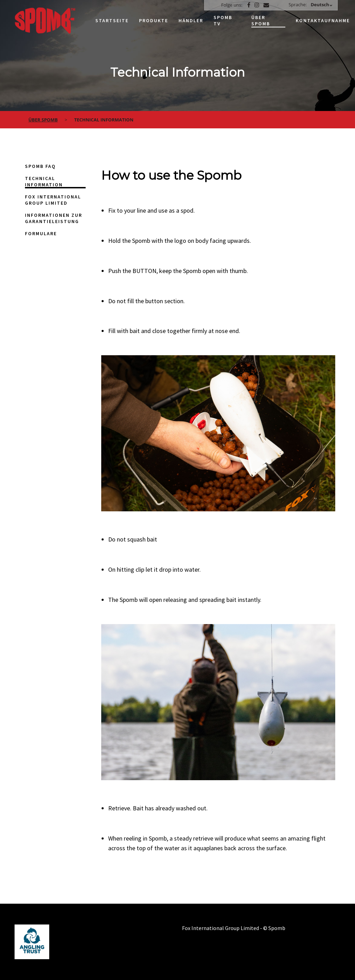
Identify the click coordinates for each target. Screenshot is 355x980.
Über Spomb (261, 20)
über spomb (43, 120)
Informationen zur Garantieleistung (54, 218)
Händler (191, 20)
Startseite (112, 20)
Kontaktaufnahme (323, 20)
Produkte (154, 20)
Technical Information (44, 181)
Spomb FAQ (40, 166)
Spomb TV (223, 20)
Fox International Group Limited (53, 200)
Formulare (41, 233)
